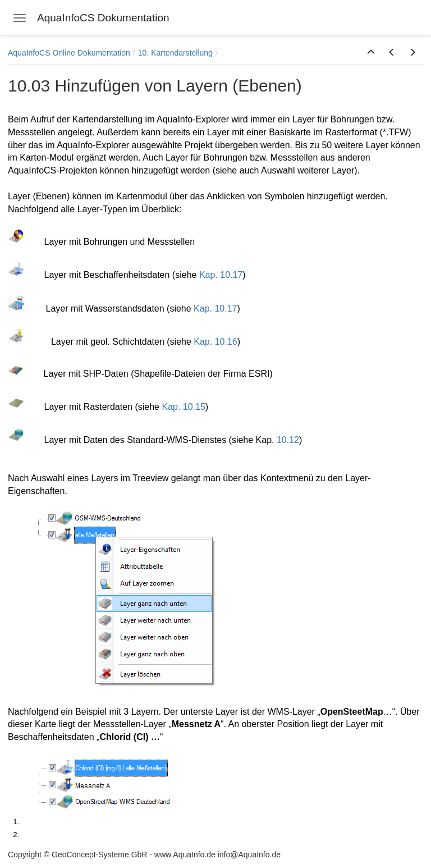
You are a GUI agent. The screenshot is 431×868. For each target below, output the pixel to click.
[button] (371, 53)
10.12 (288, 440)
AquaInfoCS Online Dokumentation (69, 53)
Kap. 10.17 (221, 275)
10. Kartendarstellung (175, 53)
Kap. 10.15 (183, 407)
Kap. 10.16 (215, 342)
